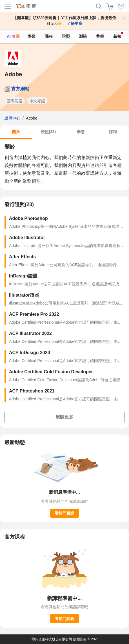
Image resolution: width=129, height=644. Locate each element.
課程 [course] (49, 36)
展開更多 (64, 417)
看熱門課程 (64, 619)
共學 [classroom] (100, 36)
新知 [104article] (118, 35)
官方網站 (20, 89)
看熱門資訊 (64, 513)
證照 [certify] (66, 36)
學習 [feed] (32, 36)
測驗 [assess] (83, 36)
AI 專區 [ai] (13, 36)
